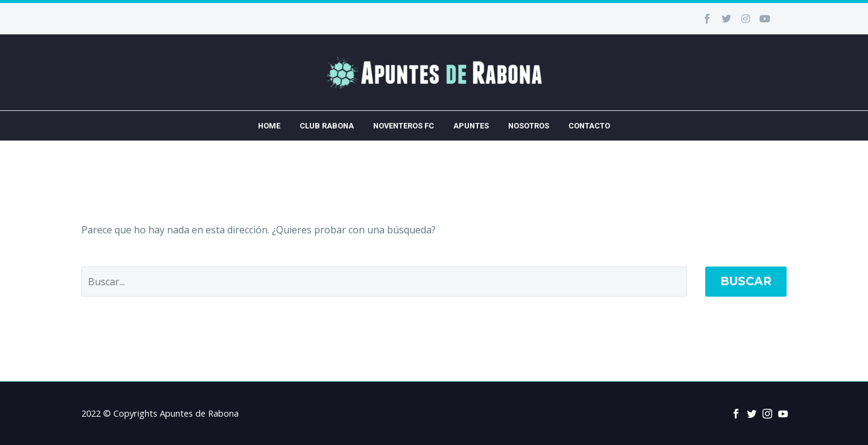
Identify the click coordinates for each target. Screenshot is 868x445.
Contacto (589, 126)
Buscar (746, 281)
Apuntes (471, 126)
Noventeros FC (404, 126)
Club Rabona (327, 126)
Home (269, 126)
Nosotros (529, 126)
